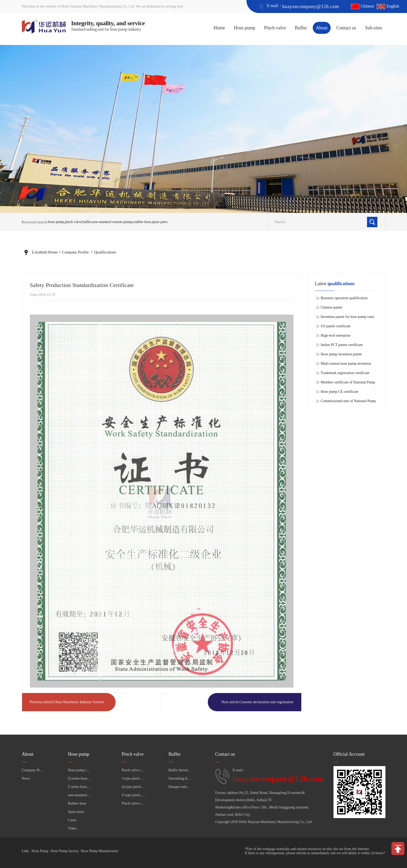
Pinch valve (275, 28)
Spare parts (76, 812)
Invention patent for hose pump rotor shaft (348, 318)
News (26, 778)
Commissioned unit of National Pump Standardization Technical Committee (348, 402)
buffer (87, 222)
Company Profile (75, 252)
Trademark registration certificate (345, 373)
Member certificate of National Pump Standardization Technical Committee (348, 384)
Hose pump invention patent (341, 354)
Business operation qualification (344, 298)
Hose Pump (40, 851)
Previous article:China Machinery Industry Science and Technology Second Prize (67, 706)
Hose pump (245, 28)
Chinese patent (332, 307)
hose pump (56, 222)
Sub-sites (373, 28)
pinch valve (73, 222)
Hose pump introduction (80, 770)
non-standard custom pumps (113, 222)
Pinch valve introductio (134, 770)
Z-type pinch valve (134, 795)
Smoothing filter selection (180, 778)
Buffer (301, 28)
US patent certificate (336, 326)
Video (72, 828)
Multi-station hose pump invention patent (346, 365)
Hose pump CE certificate (340, 392)
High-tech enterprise (336, 335)
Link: (26, 851)
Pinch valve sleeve (134, 803)
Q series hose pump (80, 778)
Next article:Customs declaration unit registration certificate (258, 706)
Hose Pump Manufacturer (100, 851)
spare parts (160, 222)
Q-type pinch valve (134, 787)
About (322, 28)
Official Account (349, 754)
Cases (72, 820)
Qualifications (105, 252)
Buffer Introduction (180, 770)
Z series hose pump (80, 787)
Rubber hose (77, 803)
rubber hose (143, 222)
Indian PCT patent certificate (342, 345)
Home (219, 28)
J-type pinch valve (134, 778)
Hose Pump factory (65, 851)
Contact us (346, 28)
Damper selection (180, 787)
